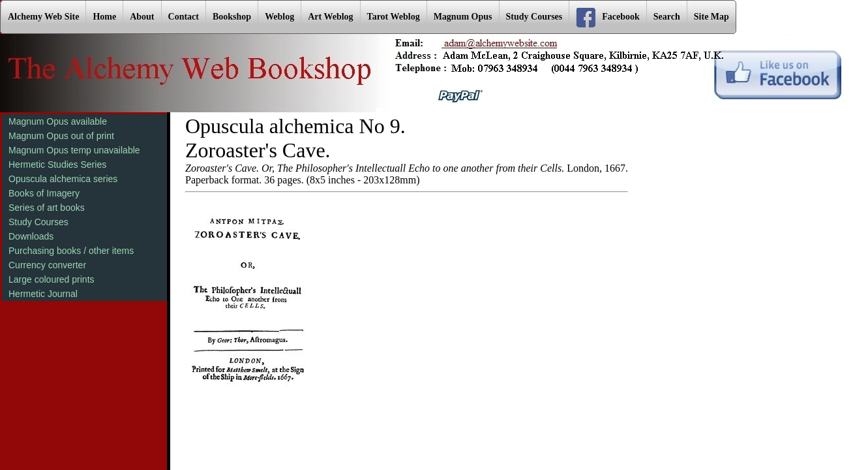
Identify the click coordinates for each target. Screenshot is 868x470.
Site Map (711, 17)
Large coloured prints (52, 279)
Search (667, 17)
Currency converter (47, 265)
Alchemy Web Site (43, 17)
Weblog (279, 17)
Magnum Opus (463, 17)
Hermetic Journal (43, 294)
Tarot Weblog (394, 17)
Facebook (608, 18)
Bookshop (232, 17)
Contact (184, 17)
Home (104, 17)
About (142, 17)
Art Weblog (330, 17)
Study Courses (534, 17)
